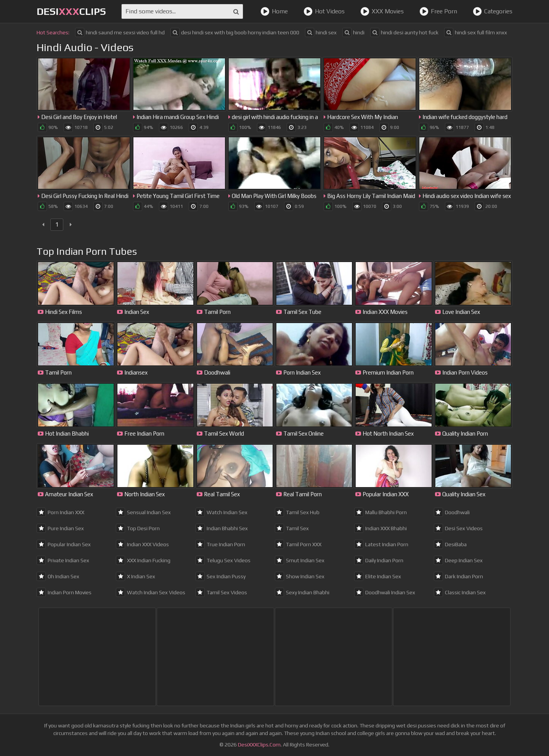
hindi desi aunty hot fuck (404, 32)
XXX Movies (382, 11)
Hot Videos (324, 11)
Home (274, 11)
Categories (493, 11)
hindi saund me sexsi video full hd (120, 32)
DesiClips (71, 11)
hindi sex (321, 32)
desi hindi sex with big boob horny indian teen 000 (235, 32)
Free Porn (438, 11)
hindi (353, 32)
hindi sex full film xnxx (476, 32)
